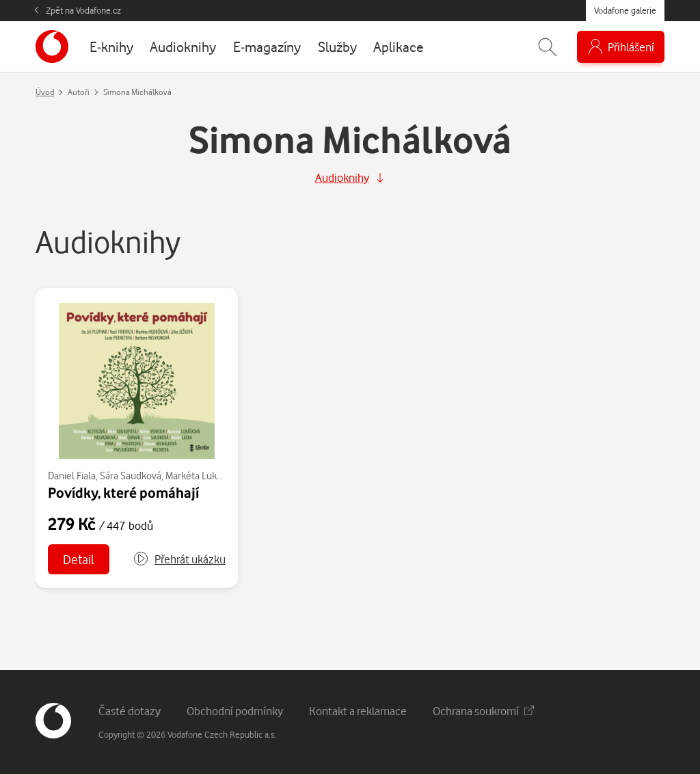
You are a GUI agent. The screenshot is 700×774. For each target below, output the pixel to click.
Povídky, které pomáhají (123, 492)
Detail (79, 559)
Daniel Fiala (72, 476)
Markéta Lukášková (205, 476)
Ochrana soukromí (483, 711)
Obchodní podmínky (235, 711)
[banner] (52, 46)
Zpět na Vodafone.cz (83, 10)
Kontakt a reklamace (358, 711)
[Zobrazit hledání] (548, 47)
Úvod (45, 92)
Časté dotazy (130, 711)
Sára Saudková (131, 476)
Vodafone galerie (625, 10)
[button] (179, 559)
